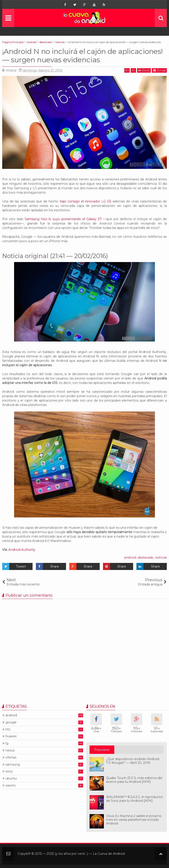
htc (8, 729)
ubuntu (11, 778)
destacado (145, 557)
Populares (102, 750)
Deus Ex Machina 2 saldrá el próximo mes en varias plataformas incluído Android (134, 820)
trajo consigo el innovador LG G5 (85, 201)
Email (159, 70)
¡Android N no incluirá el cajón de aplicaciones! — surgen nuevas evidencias (82, 56)
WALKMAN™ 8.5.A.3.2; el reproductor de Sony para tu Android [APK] (135, 799)
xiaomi (10, 786)
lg (7, 743)
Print (144, 70)
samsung (13, 765)
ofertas (11, 758)
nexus (10, 750)
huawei (11, 736)
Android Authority (22, 550)
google (11, 722)
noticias (161, 557)
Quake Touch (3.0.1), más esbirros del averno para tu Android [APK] (134, 780)
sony (9, 771)
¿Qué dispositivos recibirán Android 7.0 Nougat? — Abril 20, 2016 (133, 761)
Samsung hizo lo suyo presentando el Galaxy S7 (63, 219)
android (130, 557)
